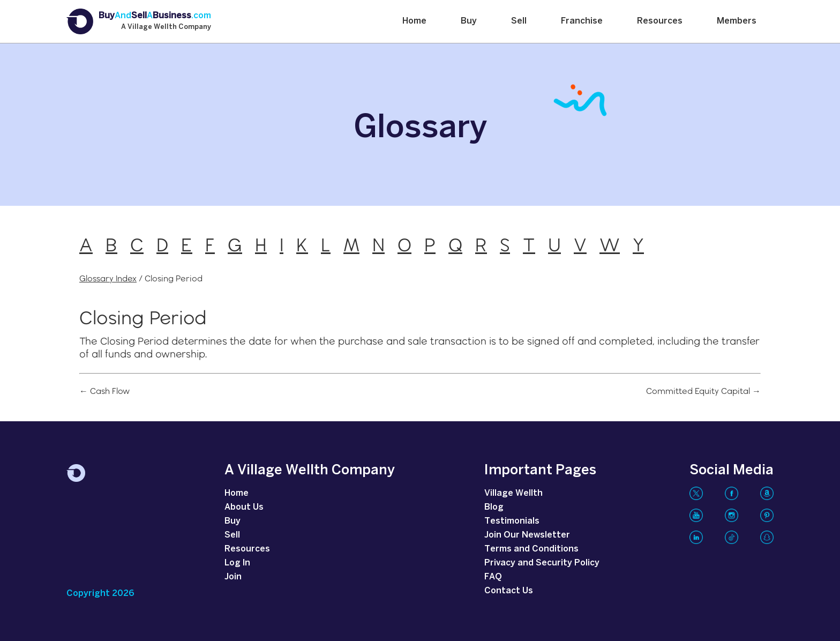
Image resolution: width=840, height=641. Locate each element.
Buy (469, 21)
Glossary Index (108, 278)
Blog (494, 507)
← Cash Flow (104, 391)
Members (737, 21)
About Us (244, 507)
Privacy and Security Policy (542, 563)
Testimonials (512, 521)
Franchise (582, 21)
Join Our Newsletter (527, 535)
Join (233, 577)
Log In (237, 563)
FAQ (493, 577)
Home (414, 21)
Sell (519, 21)
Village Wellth (513, 493)
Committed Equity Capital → (703, 391)
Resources (660, 21)
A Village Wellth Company (166, 27)
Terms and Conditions (531, 549)
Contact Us (509, 591)
